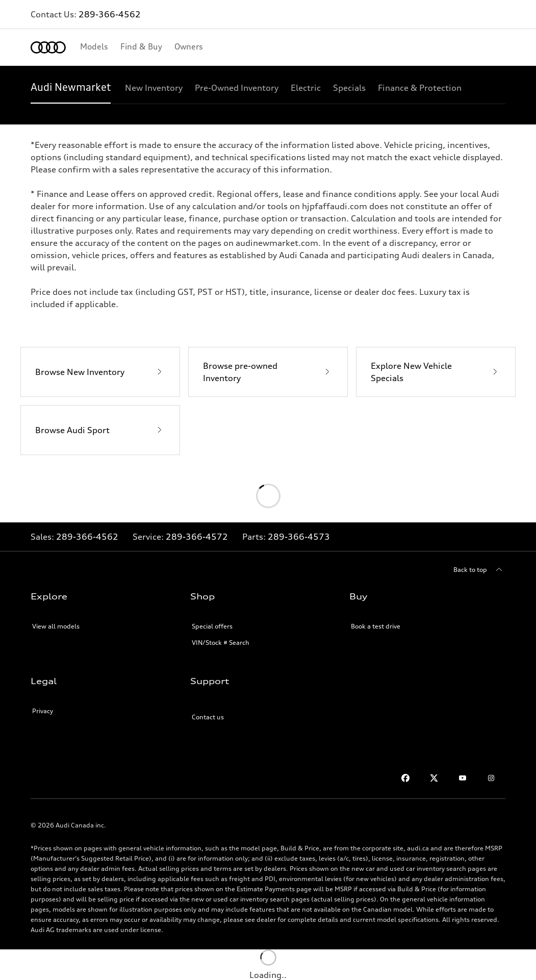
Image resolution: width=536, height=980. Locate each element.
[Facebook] (405, 778)
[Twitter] (434, 778)
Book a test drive (376, 626)
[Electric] (306, 88)
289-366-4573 (299, 537)
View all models (56, 626)
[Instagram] (491, 778)
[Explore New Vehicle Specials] (436, 372)
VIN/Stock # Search (221, 643)
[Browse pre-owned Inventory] (268, 372)
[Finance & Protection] (420, 88)
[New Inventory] (154, 88)
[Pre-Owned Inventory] (237, 88)
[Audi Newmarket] (71, 88)
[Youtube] (463, 778)
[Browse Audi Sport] (100, 430)
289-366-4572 (197, 537)
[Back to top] (479, 570)
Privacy (43, 711)
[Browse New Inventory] (100, 372)
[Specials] (349, 88)
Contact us (208, 717)
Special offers (212, 626)
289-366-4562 (110, 14)
